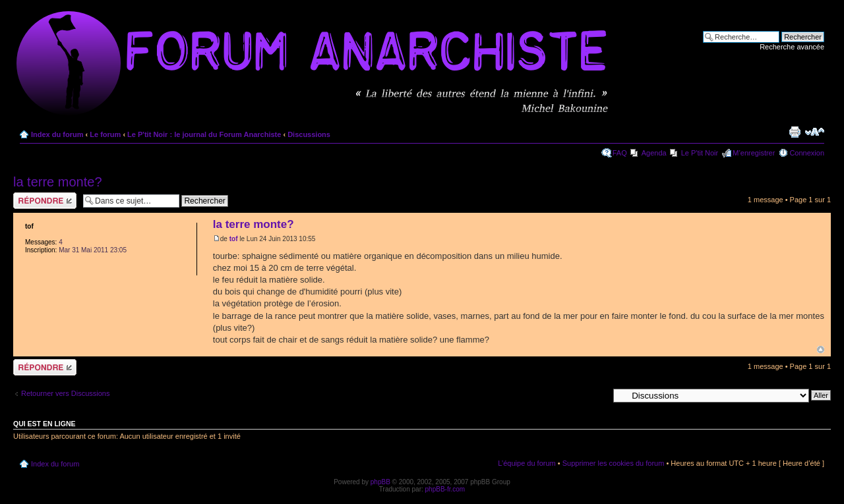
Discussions (309, 134)
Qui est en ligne (45, 424)
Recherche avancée (792, 47)
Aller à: (597, 395)
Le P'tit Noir (700, 153)
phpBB (380, 482)
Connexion (807, 153)
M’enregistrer (754, 153)
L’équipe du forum (527, 463)
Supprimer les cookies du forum (614, 463)
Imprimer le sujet (795, 132)
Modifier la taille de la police (815, 132)
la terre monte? (58, 182)
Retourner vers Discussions (66, 393)
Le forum (105, 134)
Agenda (654, 153)
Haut (821, 350)
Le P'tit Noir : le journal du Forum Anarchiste (204, 134)
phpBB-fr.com (445, 489)
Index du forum (57, 134)
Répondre (45, 201)
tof (234, 239)
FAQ (620, 153)
